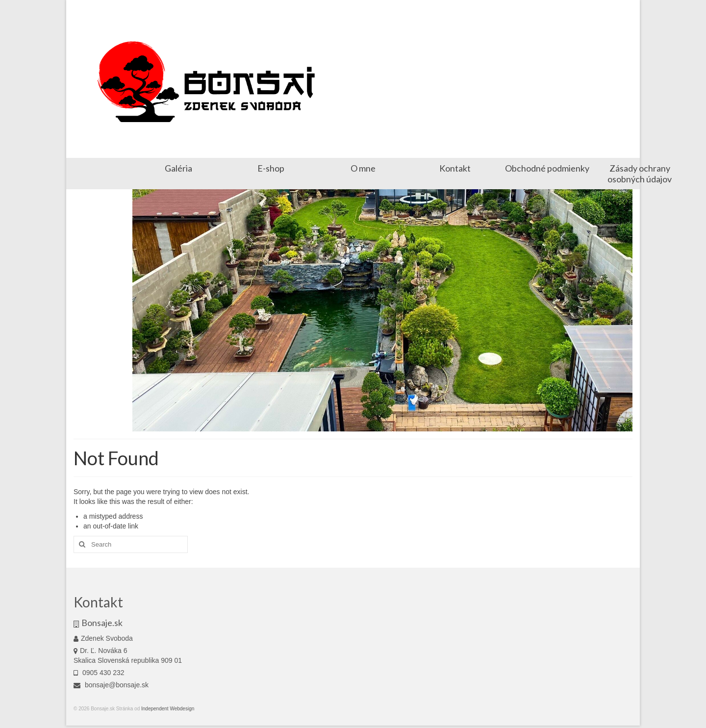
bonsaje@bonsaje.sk (111, 685)
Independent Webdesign (167, 709)
